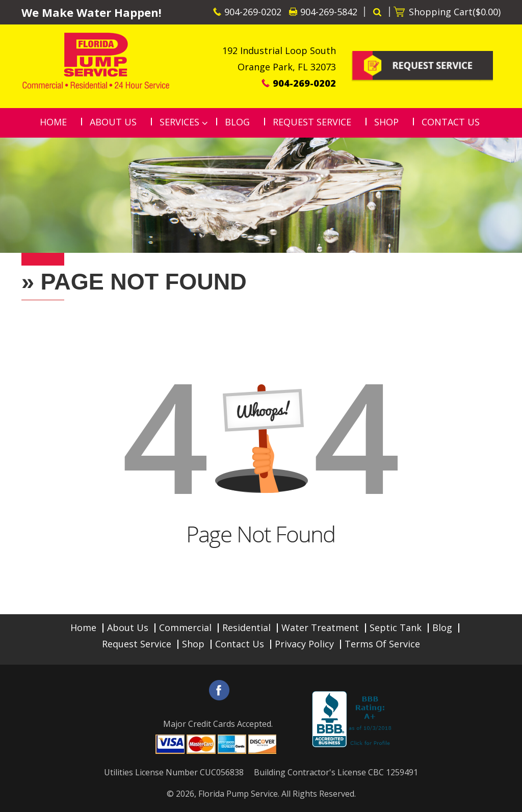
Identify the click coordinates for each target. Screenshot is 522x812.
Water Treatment (320, 627)
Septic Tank (396, 627)
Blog (442, 627)
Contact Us (240, 644)
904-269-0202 (253, 12)
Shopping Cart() (455, 12)
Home (83, 627)
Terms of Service (382, 644)
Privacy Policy (304, 644)
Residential (246, 627)
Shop (193, 644)
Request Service (137, 644)
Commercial (185, 627)
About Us (128, 627)
